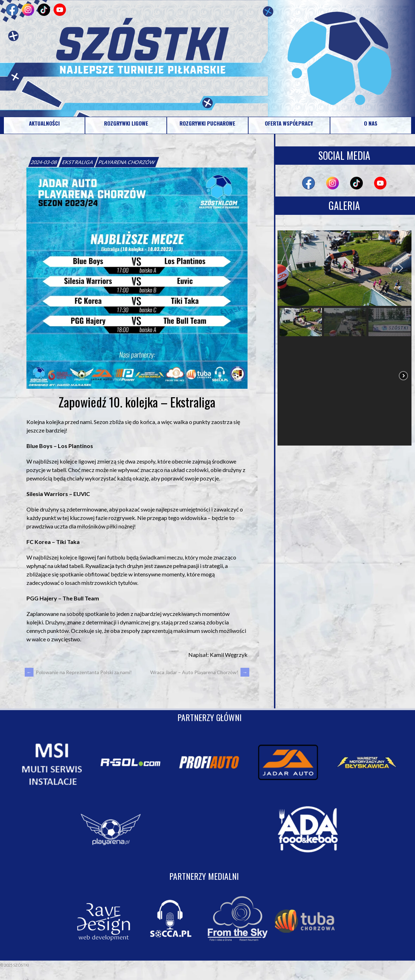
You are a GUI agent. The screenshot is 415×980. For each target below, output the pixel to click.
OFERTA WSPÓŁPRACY (289, 123)
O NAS (371, 123)
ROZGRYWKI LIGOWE (126, 123)
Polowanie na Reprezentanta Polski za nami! (78, 672)
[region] (344, 338)
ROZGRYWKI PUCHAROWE (207, 123)
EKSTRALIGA (78, 162)
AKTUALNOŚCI (44, 123)
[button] (288, 268)
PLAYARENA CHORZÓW (127, 162)
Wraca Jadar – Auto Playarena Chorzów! (200, 672)
